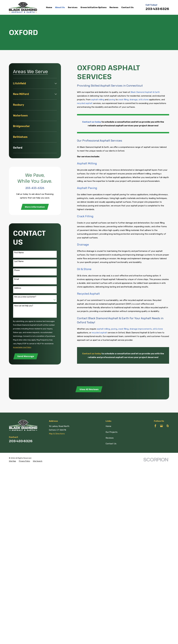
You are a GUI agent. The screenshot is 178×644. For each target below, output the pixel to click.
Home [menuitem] (49, 7)
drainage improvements (141, 329)
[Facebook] (155, 426)
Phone (17, 270)
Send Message (26, 356)
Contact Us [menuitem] (127, 7)
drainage (134, 100)
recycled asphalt (85, 103)
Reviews (110, 438)
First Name (19, 253)
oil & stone (144, 100)
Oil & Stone (84, 269)
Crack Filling (85, 216)
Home (108, 426)
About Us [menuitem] (60, 7)
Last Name (19, 261)
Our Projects (112, 432)
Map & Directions (57, 434)
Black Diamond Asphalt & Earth (145, 92)
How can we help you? (24, 306)
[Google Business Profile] (162, 426)
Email (17, 279)
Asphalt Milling (87, 163)
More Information (35, 207)
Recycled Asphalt (88, 294)
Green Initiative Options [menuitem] (94, 7)
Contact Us (111, 444)
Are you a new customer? (25, 297)
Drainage (83, 245)
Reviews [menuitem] (114, 7)
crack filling (123, 100)
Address (18, 288)
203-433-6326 (157, 9)
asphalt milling (98, 100)
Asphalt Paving (87, 188)
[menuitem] (33, 84)
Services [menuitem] (73, 7)
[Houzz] (168, 426)
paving (112, 100)
